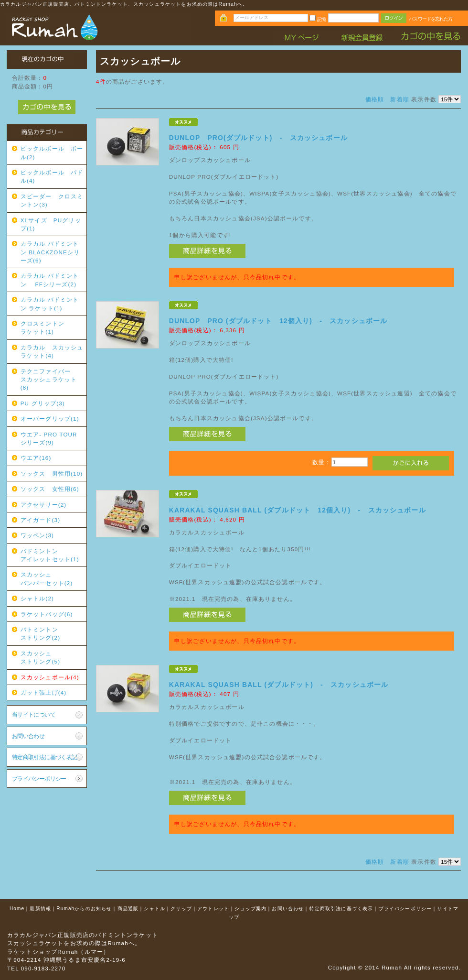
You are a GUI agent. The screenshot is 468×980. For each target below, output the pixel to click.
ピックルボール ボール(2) (52, 152)
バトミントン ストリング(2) (52, 633)
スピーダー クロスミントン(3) (52, 200)
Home (17, 909)
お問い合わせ (28, 736)
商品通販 (128, 909)
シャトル (154, 909)
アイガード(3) (40, 520)
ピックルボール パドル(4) (52, 176)
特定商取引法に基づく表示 (341, 909)
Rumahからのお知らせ (84, 909)
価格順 (375, 99)
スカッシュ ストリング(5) (52, 657)
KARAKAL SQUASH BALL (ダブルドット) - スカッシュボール (279, 685)
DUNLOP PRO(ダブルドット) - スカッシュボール (258, 138)
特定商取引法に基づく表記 (45, 757)
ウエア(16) (36, 458)
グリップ (181, 909)
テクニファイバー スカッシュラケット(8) (52, 380)
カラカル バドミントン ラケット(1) (50, 304)
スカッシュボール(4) (50, 677)
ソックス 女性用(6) (50, 489)
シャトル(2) (37, 598)
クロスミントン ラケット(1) (52, 327)
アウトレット (213, 909)
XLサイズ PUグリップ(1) (51, 224)
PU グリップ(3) (43, 403)
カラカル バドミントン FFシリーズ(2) (50, 280)
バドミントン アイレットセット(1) (52, 555)
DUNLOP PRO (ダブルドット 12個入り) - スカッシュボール (278, 321)
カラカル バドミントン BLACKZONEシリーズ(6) (50, 252)
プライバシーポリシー (39, 779)
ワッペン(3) (37, 535)
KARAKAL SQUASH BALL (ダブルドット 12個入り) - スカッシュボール (298, 510)
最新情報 (40, 909)
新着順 (399, 99)
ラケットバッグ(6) (47, 614)
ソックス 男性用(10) (52, 474)
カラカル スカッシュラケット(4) (52, 351)
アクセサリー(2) (44, 505)
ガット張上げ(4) (44, 692)
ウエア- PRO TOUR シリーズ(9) (52, 438)
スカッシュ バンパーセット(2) (52, 578)
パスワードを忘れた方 (431, 19)
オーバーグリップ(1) (50, 419)
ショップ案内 (250, 909)
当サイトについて (34, 714)
